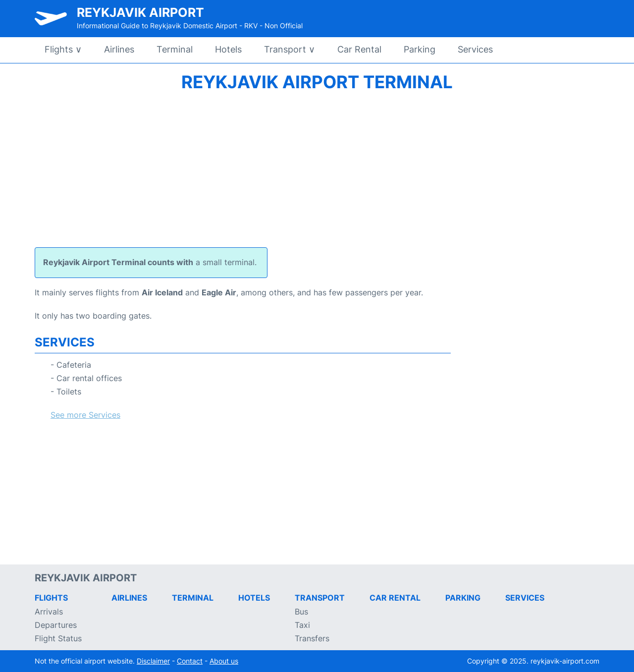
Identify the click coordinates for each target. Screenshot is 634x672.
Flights (63, 49)
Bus (301, 612)
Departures (56, 625)
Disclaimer (153, 661)
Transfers (312, 638)
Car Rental (359, 49)
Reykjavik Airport (140, 12)
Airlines (119, 49)
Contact (190, 661)
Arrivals (49, 612)
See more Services (85, 415)
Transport (290, 49)
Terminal (175, 49)
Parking (420, 49)
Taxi (302, 625)
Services (475, 49)
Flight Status (58, 638)
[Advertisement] (317, 168)
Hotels (228, 49)
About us (224, 661)
